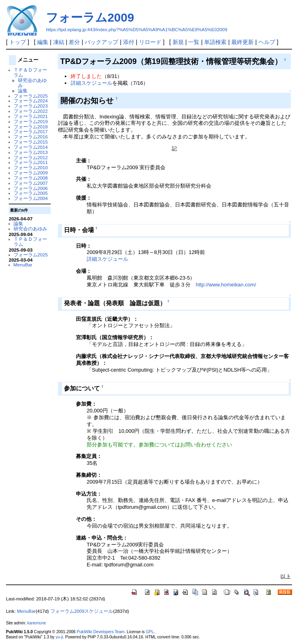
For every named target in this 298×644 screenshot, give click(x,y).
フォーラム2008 (31, 178)
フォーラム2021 (31, 116)
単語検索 (215, 42)
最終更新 (242, 42)
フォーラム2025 (31, 96)
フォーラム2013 (31, 152)
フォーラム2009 (90, 17)
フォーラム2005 (31, 193)
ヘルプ (267, 42)
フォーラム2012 (31, 157)
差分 (74, 42)
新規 (178, 42)
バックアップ (101, 42)
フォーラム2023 (31, 106)
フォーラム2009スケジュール (82, 611)
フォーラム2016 (31, 137)
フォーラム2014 (31, 147)
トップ (18, 42)
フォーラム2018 (31, 127)
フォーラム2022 (31, 111)
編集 (43, 42)
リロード (150, 42)
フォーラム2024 (31, 101)
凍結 (59, 42)
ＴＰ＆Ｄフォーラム (30, 72)
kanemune (37, 623)
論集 (23, 91)
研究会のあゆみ (32, 83)
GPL (150, 632)
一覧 (194, 42)
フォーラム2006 (31, 188)
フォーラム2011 (31, 162)
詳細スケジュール (91, 83)
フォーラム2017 (31, 131)
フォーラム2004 (31, 198)
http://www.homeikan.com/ (226, 285)
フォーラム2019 (31, 121)
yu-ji (59, 637)
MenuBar (23, 265)
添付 (129, 42)
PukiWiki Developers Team (101, 632)
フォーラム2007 (31, 183)
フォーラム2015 (31, 142)
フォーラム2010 (31, 167)
